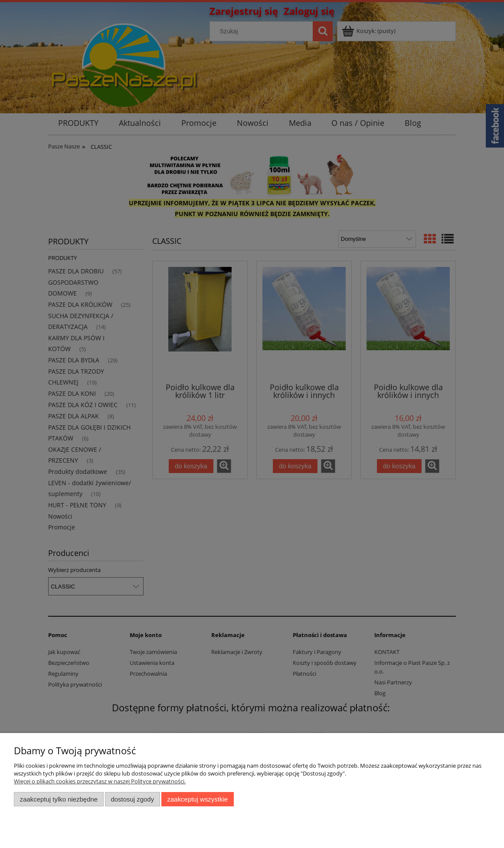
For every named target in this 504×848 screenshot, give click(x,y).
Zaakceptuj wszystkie (198, 799)
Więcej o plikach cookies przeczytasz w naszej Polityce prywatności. (100, 781)
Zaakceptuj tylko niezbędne (59, 799)
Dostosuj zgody (132, 799)
